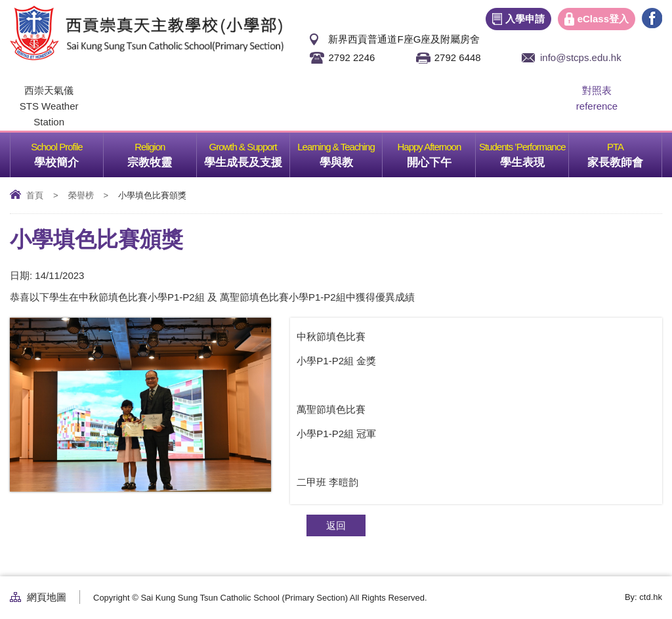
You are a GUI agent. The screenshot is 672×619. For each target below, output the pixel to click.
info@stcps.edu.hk (581, 57)
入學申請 (525, 19)
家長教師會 (624, 151)
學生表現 (534, 151)
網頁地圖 (47, 597)
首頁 (35, 195)
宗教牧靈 (161, 151)
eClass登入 (603, 19)
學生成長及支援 (247, 151)
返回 (336, 525)
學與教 (351, 151)
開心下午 (441, 151)
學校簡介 (68, 151)
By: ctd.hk (643, 597)
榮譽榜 (81, 195)
